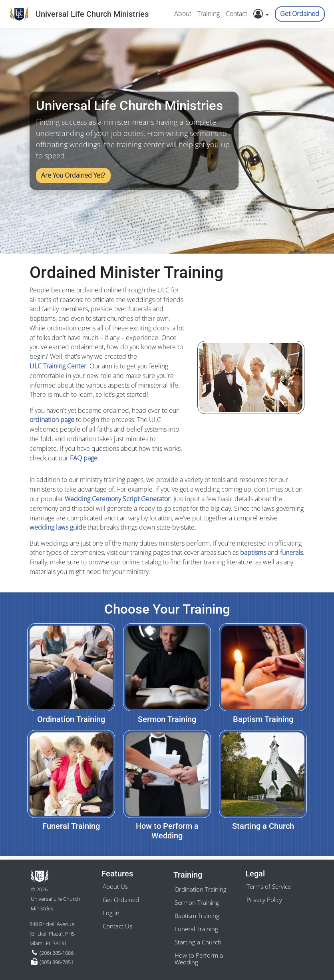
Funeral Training (197, 928)
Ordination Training (202, 886)
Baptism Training (198, 914)
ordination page (52, 420)
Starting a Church (199, 941)
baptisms (253, 552)
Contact (236, 14)
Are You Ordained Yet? (74, 175)
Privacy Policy (265, 897)
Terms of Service (270, 884)
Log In (111, 911)
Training (208, 14)
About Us (116, 884)
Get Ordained (300, 14)
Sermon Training (198, 900)
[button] (263, 14)
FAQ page (84, 458)
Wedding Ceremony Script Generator (117, 499)
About (182, 14)
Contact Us (118, 924)
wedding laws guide (58, 527)
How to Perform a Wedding (200, 959)
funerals (291, 552)
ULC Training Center (58, 366)
